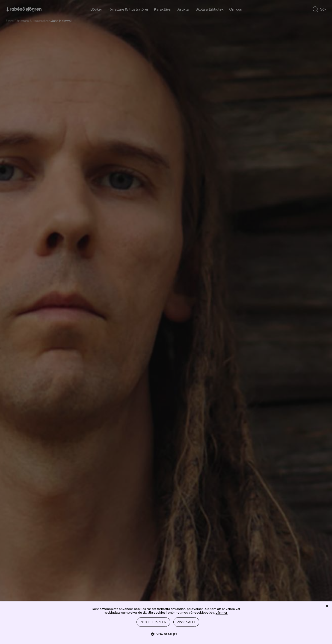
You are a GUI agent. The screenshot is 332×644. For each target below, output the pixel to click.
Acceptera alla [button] (153, 622)
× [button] (327, 606)
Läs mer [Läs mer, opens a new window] (222, 612)
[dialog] (166, 322)
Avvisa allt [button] (186, 622)
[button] (166, 634)
